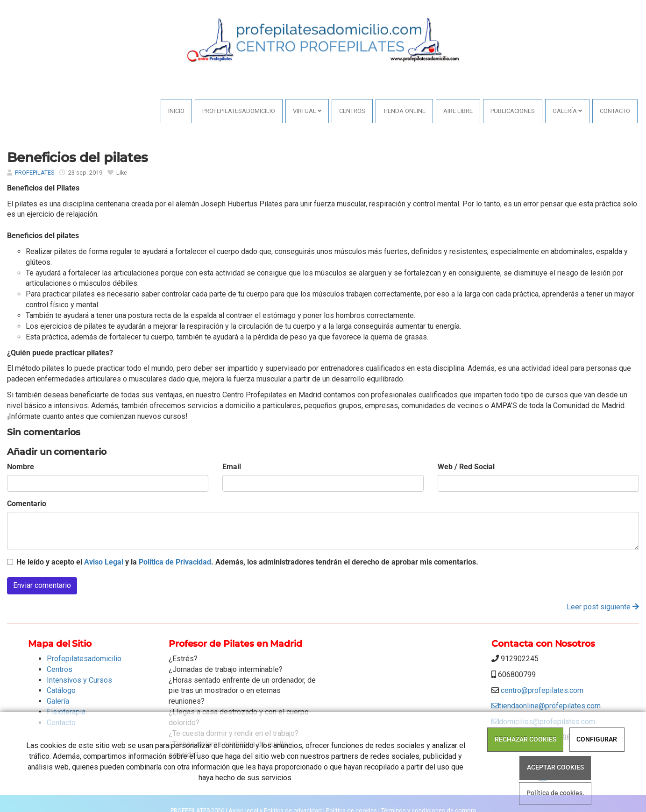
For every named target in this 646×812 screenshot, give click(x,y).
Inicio (176, 111)
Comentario (27, 504)
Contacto (615, 111)
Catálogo (61, 690)
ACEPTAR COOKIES (555, 767)
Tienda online (404, 111)
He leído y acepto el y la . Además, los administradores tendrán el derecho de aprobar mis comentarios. (247, 562)
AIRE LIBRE (458, 111)
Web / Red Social (466, 467)
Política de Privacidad (175, 562)
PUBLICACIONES (513, 111)
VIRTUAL (307, 111)
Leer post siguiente (603, 607)
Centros (352, 111)
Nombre (21, 467)
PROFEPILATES (35, 173)
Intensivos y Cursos (79, 680)
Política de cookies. (555, 794)
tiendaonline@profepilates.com (546, 706)
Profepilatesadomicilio (239, 111)
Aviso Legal (104, 562)
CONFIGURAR (597, 739)
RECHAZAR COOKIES (525, 739)
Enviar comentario (42, 585)
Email (232, 467)
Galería (567, 111)
